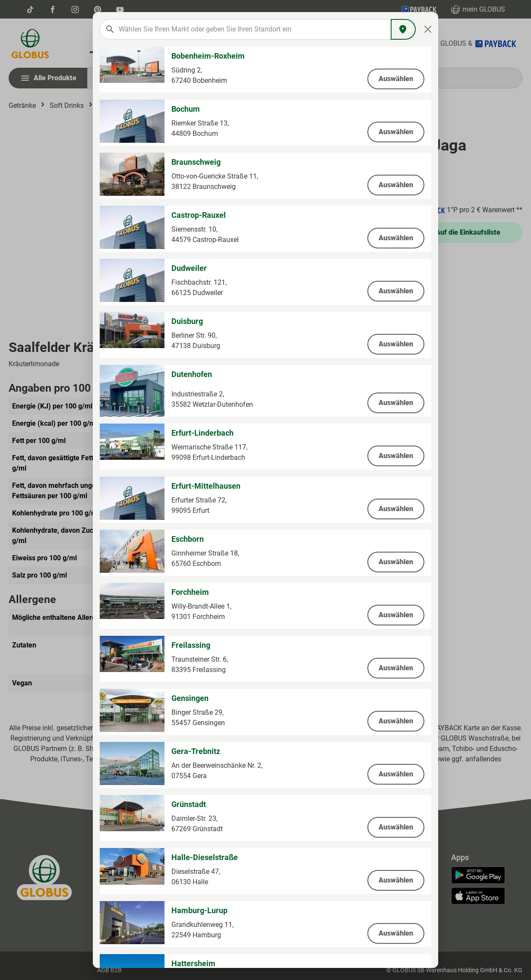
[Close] (428, 29)
